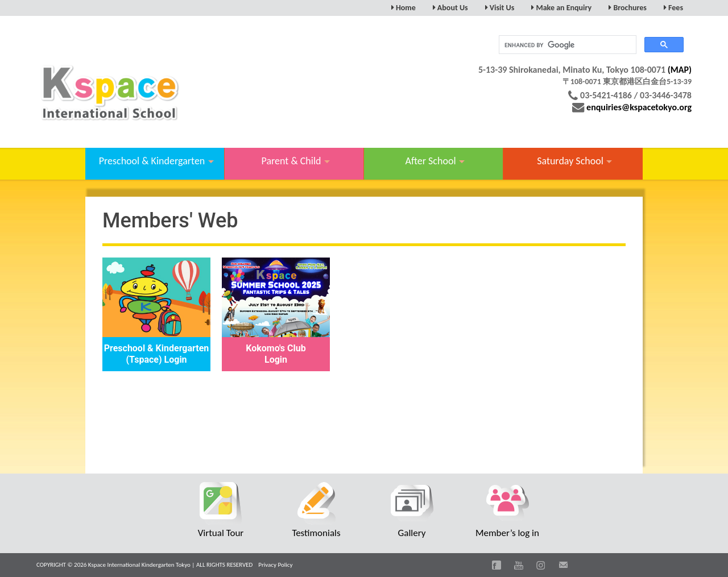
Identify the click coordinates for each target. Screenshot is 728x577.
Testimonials (316, 533)
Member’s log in (507, 533)
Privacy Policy (275, 565)
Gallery (412, 533)
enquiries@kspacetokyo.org (639, 107)
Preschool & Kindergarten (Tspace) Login (157, 354)
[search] (566, 45)
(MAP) (680, 70)
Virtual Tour (221, 533)
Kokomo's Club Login (276, 354)
